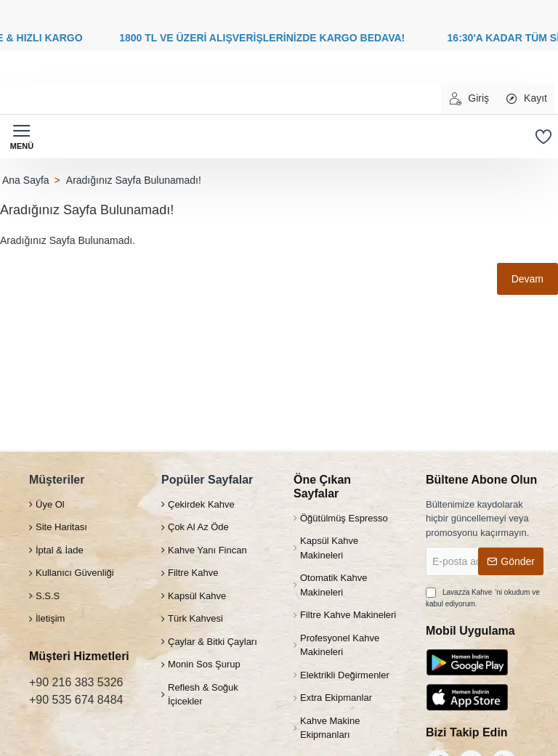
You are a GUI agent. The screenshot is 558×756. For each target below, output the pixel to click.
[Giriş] (469, 99)
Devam (527, 279)
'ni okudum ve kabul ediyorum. (483, 597)
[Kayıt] (526, 99)
